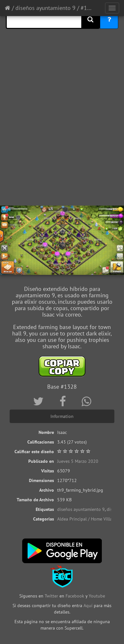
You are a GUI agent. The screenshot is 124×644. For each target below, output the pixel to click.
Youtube (97, 596)
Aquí (88, 606)
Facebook (75, 596)
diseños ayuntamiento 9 (45, 8)
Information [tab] (62, 416)
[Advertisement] (62, 137)
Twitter (52, 596)
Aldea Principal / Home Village (87, 519)
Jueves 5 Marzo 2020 (78, 461)
